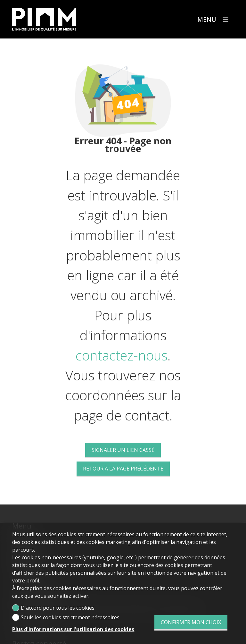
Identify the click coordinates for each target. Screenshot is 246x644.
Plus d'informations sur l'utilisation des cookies (73, 629)
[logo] (44, 19)
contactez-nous (122, 355)
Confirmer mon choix (191, 622)
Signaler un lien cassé (123, 450)
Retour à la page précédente (123, 469)
